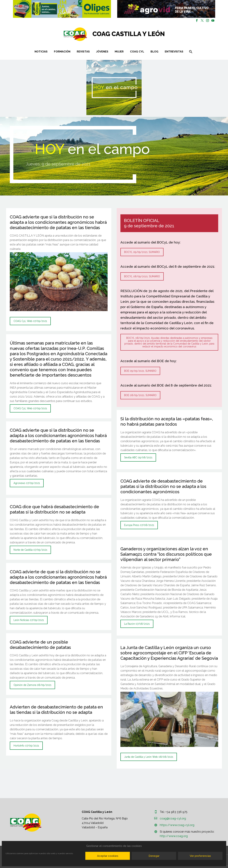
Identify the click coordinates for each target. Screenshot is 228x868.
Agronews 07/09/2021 (27, 483)
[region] (62, 9)
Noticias (41, 52)
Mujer (119, 52)
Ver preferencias (200, 856)
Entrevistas (174, 52)
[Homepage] (135, 34)
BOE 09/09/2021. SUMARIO (140, 371)
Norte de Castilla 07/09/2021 (30, 550)
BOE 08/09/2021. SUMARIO (140, 395)
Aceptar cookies (108, 856)
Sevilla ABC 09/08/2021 (138, 457)
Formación (62, 52)
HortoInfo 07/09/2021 (26, 746)
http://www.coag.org (174, 836)
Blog (154, 52)
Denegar (154, 856)
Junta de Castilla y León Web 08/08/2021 (149, 757)
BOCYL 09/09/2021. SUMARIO (142, 252)
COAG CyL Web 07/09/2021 (30, 321)
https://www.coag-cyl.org (177, 825)
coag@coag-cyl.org (173, 818)
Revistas (83, 52)
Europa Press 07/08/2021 (139, 525)
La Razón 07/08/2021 (137, 624)
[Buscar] (191, 52)
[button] (62, 9)
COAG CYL (137, 52)
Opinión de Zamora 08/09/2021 (32, 685)
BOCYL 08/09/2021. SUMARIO (142, 276)
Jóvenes (102, 52)
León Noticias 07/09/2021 (29, 620)
